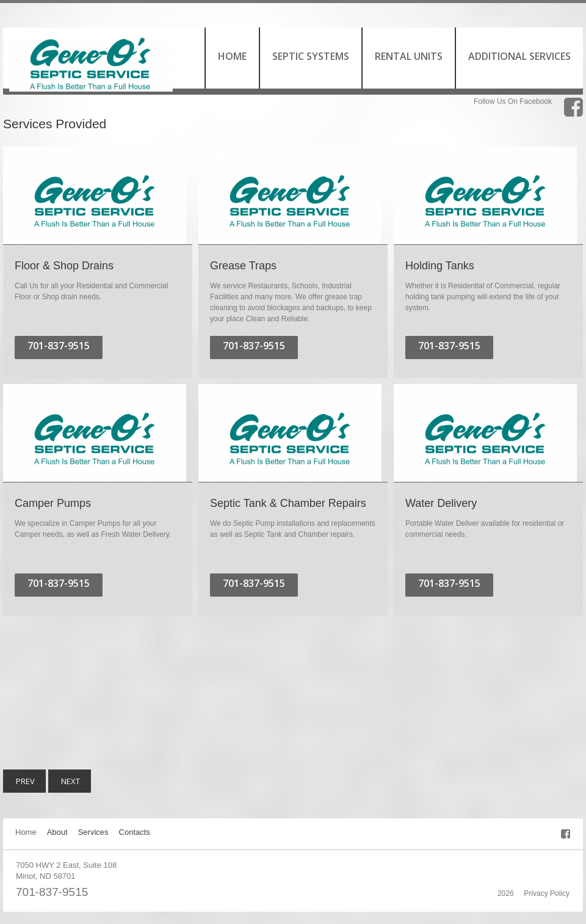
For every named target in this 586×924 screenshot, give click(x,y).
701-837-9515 (52, 892)
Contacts (135, 832)
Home (26, 832)
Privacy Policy (547, 893)
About (57, 832)
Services (93, 832)
